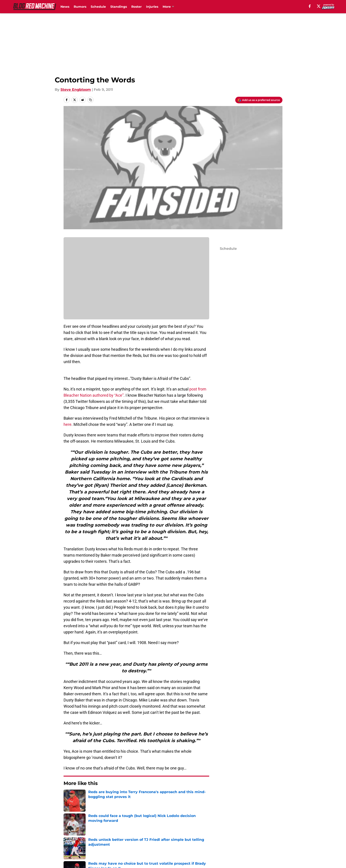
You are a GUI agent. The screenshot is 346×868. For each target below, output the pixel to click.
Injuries (152, 7)
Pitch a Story (122, 836)
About (69, 828)
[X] (319, 6)
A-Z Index (178, 844)
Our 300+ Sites (224, 828)
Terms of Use (223, 836)
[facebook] (310, 6)
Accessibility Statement (132, 844)
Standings (119, 7)
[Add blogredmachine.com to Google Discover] (259, 100)
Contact (177, 828)
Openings (119, 828)
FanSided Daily (77, 836)
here (68, 424)
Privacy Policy (182, 836)
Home (68, 797)
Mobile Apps (270, 828)
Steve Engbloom (76, 90)
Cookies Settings (226, 844)
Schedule (98, 7)
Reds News (87, 797)
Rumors (80, 7)
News (65, 7)
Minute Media (40, 856)
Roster (136, 7)
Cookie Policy (271, 836)
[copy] (90, 100)
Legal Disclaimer (79, 844)
